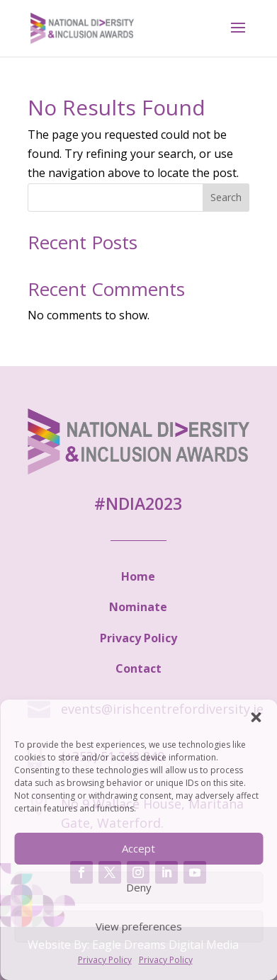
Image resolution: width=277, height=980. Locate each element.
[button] (256, 717)
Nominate (138, 607)
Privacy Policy (105, 960)
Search (226, 197)
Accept (138, 848)
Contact (138, 668)
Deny (139, 887)
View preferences (139, 926)
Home (138, 576)
